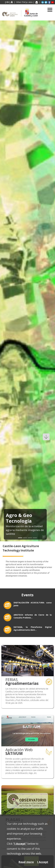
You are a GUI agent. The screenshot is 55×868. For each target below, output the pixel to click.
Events (28, 595)
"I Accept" (20, 844)
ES (8, 2)
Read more (26, 862)
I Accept (43, 862)
